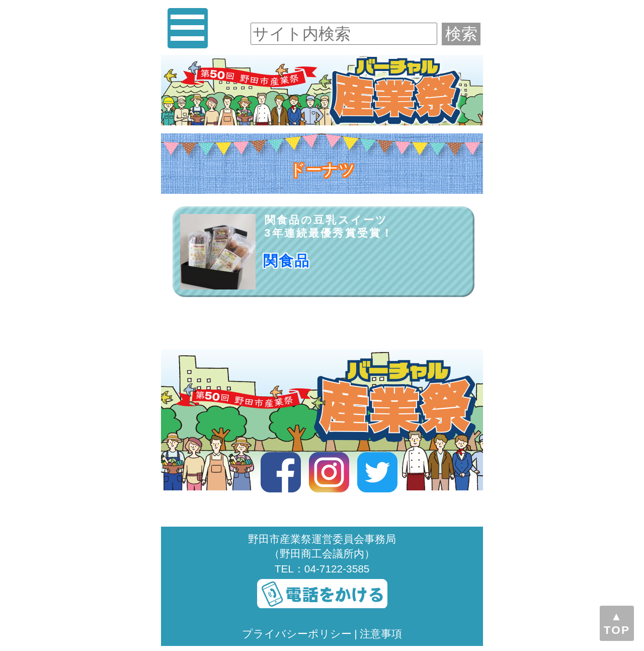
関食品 (287, 261)
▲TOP (617, 623)
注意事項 (381, 634)
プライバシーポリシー (297, 634)
